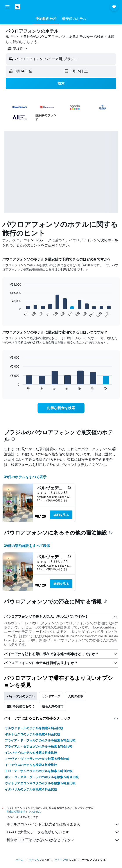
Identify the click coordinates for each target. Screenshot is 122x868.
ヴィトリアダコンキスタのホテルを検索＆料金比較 (40, 783)
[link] (61, 408)
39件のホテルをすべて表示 (25, 477)
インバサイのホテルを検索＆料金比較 (31, 753)
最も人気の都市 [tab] (53, 706)
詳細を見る (61, 515)
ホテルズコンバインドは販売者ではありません (63, 825)
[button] (7, 7)
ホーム (20, 860)
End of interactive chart (8, 314)
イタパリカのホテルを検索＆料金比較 (31, 789)
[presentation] (13, 439)
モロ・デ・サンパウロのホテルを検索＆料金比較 (39, 771)
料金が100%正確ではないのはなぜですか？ (63, 840)
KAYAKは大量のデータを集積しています (63, 832)
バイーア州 (61, 860)
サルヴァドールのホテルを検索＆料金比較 (34, 728)
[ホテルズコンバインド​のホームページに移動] (29, 7)
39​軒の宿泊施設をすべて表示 (27, 546)
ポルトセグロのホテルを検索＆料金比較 (32, 734)
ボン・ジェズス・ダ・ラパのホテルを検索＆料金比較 (42, 777)
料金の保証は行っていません (24, 812)
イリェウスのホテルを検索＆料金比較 (31, 765)
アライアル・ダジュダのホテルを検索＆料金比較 (39, 746)
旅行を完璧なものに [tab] (21, 706)
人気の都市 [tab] (75, 696)
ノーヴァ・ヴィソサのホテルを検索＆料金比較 (37, 759)
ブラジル (34, 860)
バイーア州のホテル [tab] (21, 696)
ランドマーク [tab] (51, 696)
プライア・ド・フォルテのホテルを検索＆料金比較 (40, 740)
